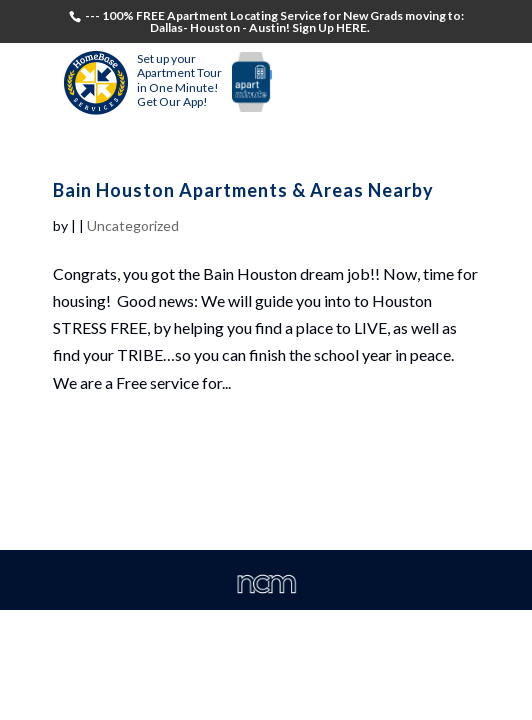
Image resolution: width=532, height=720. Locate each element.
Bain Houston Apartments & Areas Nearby (243, 190)
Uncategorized (133, 225)
